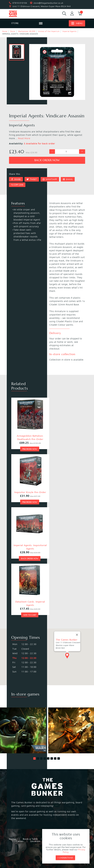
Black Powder (56, 797)
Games (20, 726)
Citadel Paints (57, 816)
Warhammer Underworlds (25, 787)
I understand (65, 858)
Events (69, 723)
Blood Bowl (55, 780)
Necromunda (18, 780)
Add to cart (65, 499)
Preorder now (28, 446)
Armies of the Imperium (49, 31)
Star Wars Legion (20, 804)
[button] (35, 643)
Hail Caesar (17, 797)
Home (5, 31)
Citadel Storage (19, 822)
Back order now (47, 160)
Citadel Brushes (20, 819)
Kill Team (54, 777)
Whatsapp (50, 179)
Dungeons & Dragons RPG (25, 800)
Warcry (53, 783)
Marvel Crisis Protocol (61, 800)
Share (16, 179)
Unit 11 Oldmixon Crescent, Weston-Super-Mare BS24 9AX (42, 6)
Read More (24, 138)
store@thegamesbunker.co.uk (48, 3)
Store (13, 31)
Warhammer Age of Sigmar (26, 783)
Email (68, 179)
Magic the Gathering (22, 793)
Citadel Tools (56, 819)
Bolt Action (55, 793)
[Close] (77, 523)
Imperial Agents (69, 31)
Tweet (32, 179)
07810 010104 (20, 3)
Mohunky (36, 855)
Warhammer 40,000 (27, 31)
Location (35, 726)
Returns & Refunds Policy (29, 842)
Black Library (18, 816)
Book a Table (30, 723)
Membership (52, 723)
